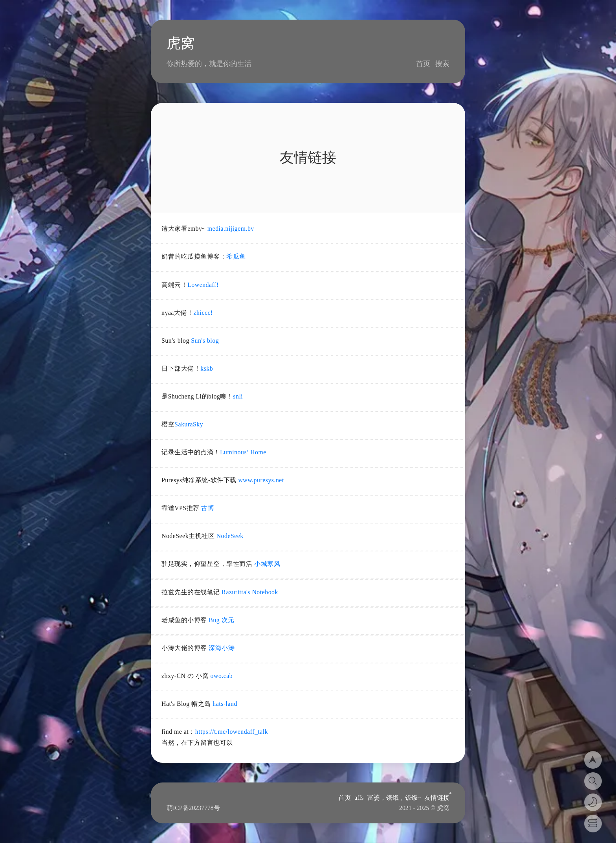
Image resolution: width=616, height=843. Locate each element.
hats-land (225, 704)
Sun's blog (205, 341)
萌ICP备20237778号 (193, 808)
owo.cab (222, 676)
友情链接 (437, 798)
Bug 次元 (221, 620)
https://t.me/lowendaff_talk (232, 732)
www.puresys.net (261, 480)
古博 (208, 508)
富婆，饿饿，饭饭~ (394, 798)
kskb (207, 368)
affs (359, 798)
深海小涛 (222, 648)
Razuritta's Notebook (250, 592)
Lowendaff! (203, 285)
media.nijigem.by (231, 229)
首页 (423, 64)
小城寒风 (267, 564)
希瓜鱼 (236, 256)
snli (238, 396)
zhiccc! (203, 313)
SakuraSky (189, 424)
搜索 (442, 64)
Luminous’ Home (243, 452)
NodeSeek (230, 536)
